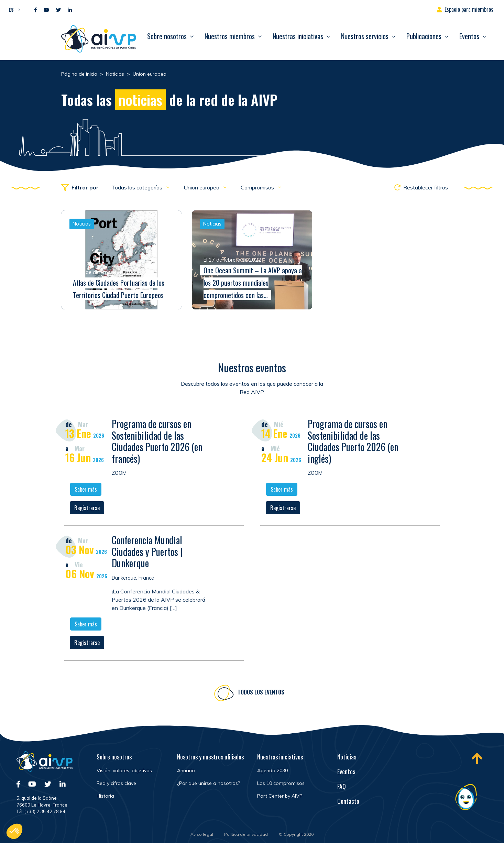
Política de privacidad (246, 834)
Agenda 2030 (272, 770)
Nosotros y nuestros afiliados (210, 757)
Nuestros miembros (230, 36)
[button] (13, 9)
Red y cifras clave (116, 783)
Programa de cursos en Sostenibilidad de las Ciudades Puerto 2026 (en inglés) (353, 442)
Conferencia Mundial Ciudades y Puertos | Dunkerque (147, 552)
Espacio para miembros (469, 9)
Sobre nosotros (167, 36)
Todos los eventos (261, 693)
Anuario (186, 770)
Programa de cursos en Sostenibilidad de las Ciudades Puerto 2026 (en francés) (157, 442)
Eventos (469, 36)
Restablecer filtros (421, 187)
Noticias (347, 757)
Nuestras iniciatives (280, 757)
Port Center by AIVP (280, 796)
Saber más (86, 490)
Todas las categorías (138, 187)
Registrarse (87, 509)
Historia (105, 796)
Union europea (202, 187)
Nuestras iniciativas (298, 36)
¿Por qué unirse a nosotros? (209, 783)
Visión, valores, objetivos (124, 770)
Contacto (348, 801)
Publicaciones (424, 36)
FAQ (342, 786)
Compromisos (258, 187)
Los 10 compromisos (281, 783)
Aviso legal (202, 834)
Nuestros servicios (365, 36)
